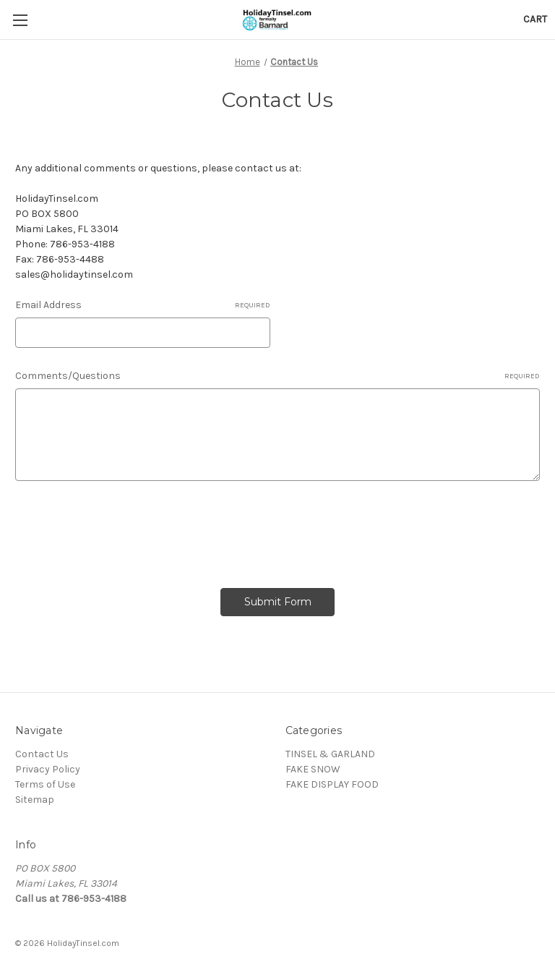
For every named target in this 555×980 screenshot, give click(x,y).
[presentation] (125, 529)
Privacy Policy (48, 769)
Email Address (143, 305)
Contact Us (42, 754)
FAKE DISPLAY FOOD (332, 784)
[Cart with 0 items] (535, 19)
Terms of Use (45, 784)
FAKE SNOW (313, 769)
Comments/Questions (277, 376)
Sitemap (35, 800)
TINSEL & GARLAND (330, 754)
